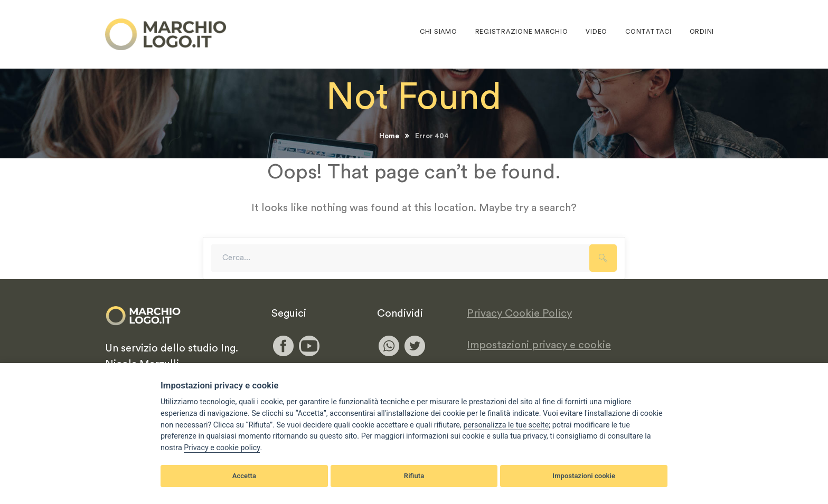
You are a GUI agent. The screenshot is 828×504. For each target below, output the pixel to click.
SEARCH (603, 258)
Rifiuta (414, 476)
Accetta (244, 476)
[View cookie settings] (506, 425)
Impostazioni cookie (584, 476)
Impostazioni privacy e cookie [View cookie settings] (539, 345)
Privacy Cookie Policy (519, 313)
